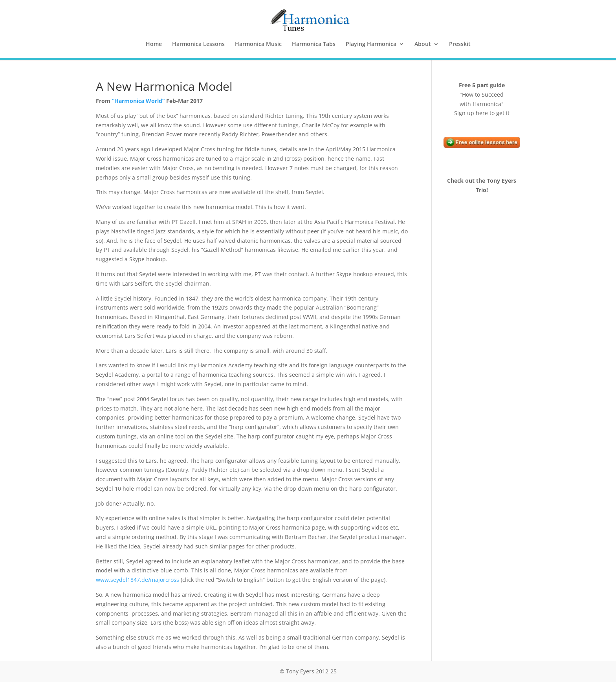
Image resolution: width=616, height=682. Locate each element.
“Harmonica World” (138, 101)
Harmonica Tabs (314, 44)
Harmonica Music (258, 44)
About (423, 44)
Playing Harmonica (371, 44)
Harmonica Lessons (198, 44)
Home (154, 44)
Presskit (460, 44)
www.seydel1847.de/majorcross (137, 580)
